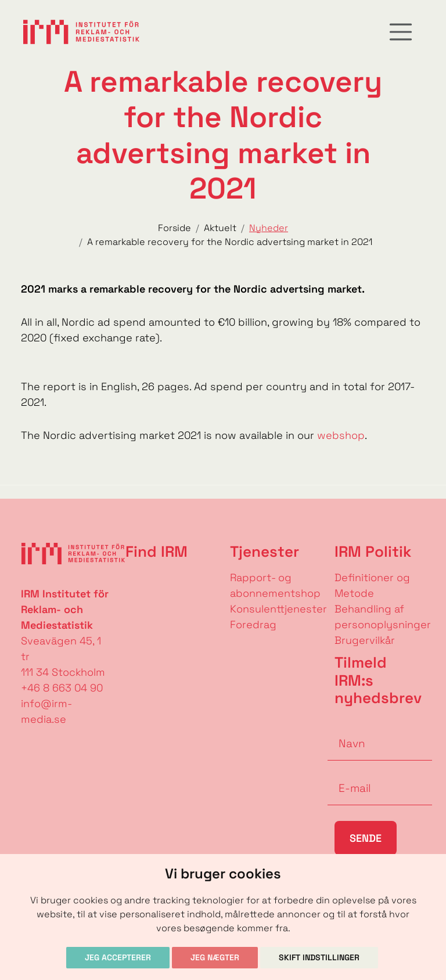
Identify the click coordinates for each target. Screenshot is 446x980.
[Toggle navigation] (401, 32)
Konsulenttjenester (278, 609)
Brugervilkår (365, 640)
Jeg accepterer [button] (118, 957)
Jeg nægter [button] (215, 957)
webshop (341, 435)
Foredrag (253, 624)
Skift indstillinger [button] (319, 957)
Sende (366, 838)
